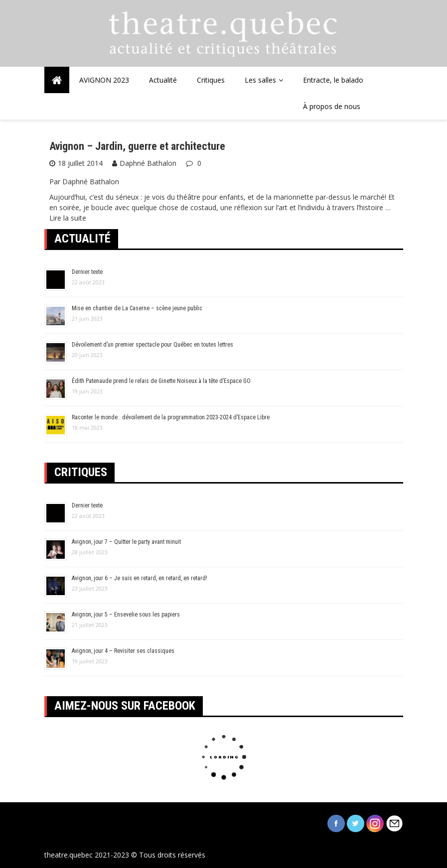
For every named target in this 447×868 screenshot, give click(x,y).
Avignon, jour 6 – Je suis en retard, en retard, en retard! (140, 578)
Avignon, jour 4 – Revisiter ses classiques (123, 651)
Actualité (163, 80)
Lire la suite (68, 218)
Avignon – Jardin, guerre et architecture (137, 146)
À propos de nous (332, 106)
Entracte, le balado (333, 80)
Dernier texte (87, 272)
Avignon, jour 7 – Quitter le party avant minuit (126, 542)
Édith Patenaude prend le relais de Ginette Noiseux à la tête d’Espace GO (161, 381)
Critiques (211, 80)
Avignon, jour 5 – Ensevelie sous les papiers (126, 615)
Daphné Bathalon (148, 163)
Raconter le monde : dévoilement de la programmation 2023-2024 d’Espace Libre (171, 417)
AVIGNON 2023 (104, 80)
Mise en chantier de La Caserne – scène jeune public (137, 308)
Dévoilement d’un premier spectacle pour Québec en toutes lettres (152, 345)
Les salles (260, 80)
